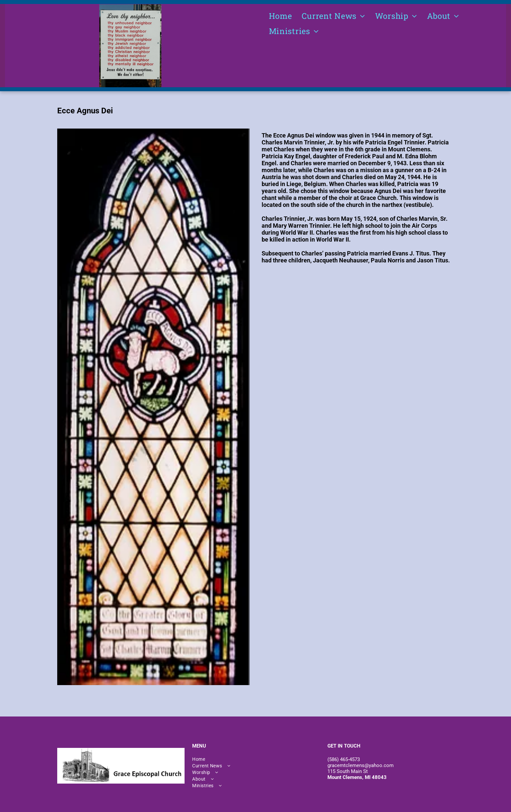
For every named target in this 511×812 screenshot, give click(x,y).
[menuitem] (280, 16)
